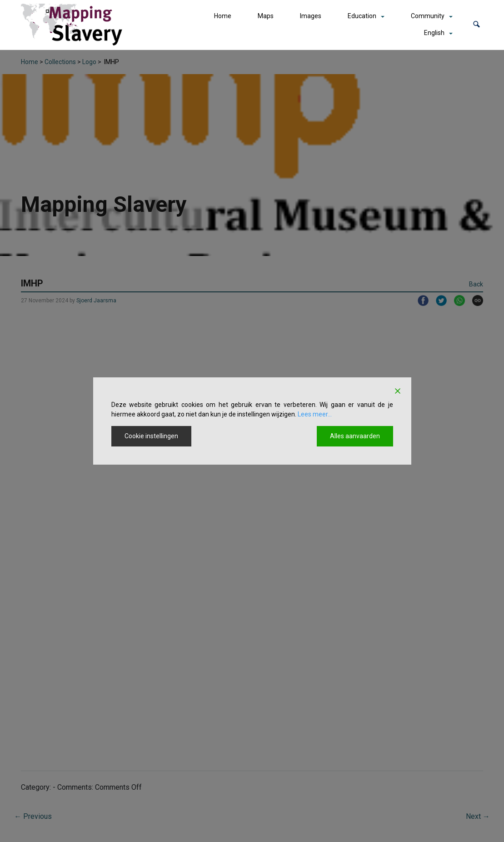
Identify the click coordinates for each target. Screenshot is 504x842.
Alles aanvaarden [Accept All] (355, 436)
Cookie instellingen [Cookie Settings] (151, 436)
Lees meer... (315, 414)
